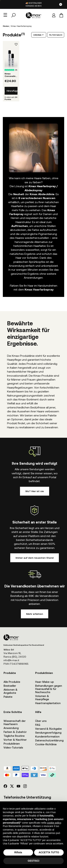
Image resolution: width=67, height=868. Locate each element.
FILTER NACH (56, 35)
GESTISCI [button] (33, 861)
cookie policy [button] (54, 823)
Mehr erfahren (35, 614)
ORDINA (39, 35)
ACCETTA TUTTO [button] (49, 852)
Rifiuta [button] (18, 852)
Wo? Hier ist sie (35, 491)
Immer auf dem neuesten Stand (35, 558)
